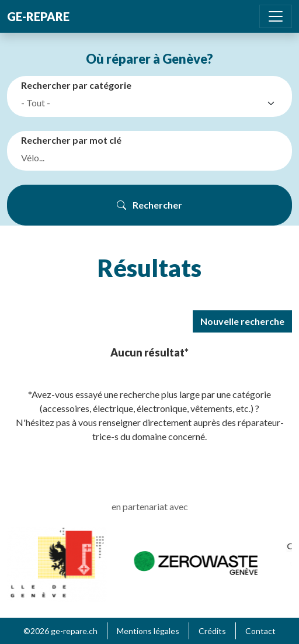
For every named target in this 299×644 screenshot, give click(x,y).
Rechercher (149, 205)
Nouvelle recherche (242, 321)
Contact (260, 631)
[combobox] (152, 103)
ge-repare (38, 16)
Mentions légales (148, 631)
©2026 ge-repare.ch (60, 631)
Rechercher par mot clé (71, 140)
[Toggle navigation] (276, 16)
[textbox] (141, 103)
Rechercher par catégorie (76, 85)
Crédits (212, 631)
